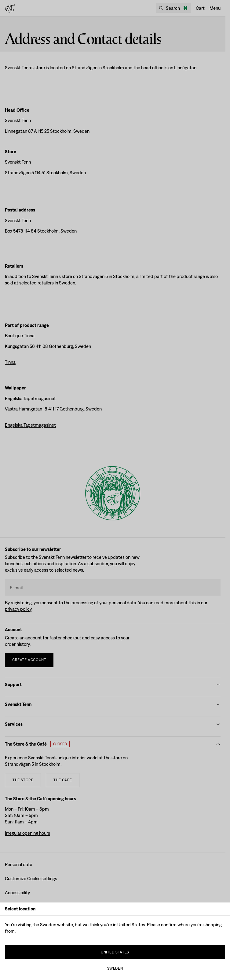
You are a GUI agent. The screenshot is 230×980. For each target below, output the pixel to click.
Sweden (115, 968)
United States (115, 952)
